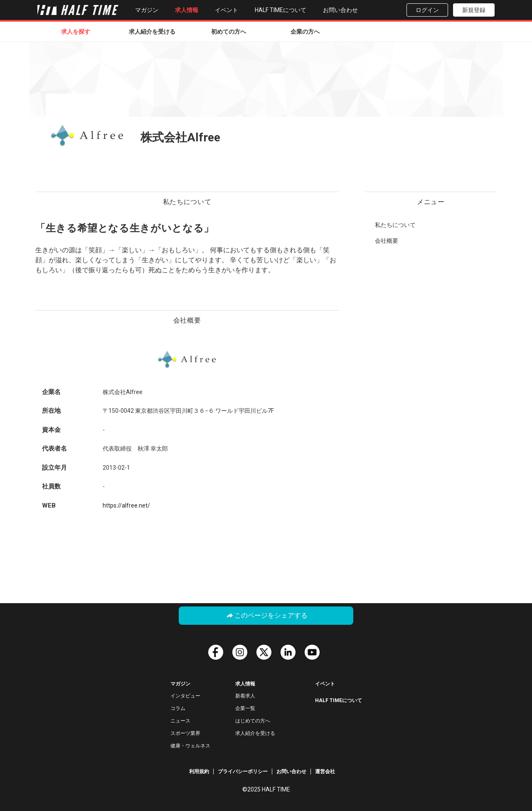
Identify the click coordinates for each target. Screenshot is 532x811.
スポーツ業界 (185, 733)
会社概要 (387, 241)
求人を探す (76, 32)
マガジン (147, 10)
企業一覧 (245, 708)
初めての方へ (229, 32)
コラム (178, 708)
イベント (227, 10)
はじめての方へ (253, 721)
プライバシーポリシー (243, 772)
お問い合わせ (340, 10)
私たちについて (395, 225)
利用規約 (199, 772)
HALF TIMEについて (281, 10)
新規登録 (474, 10)
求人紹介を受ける (152, 32)
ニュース (180, 721)
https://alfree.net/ (126, 505)
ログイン (427, 10)
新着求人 (245, 696)
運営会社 (325, 772)
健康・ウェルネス (190, 746)
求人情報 (187, 10)
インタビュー (185, 696)
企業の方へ (305, 32)
